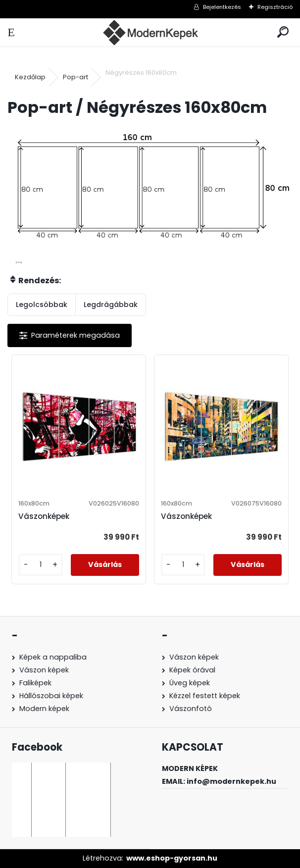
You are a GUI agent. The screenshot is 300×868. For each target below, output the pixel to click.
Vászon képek (44, 670)
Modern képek (44, 709)
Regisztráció (275, 7)
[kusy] (41, 565)
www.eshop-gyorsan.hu (172, 858)
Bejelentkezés (222, 7)
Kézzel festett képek (205, 696)
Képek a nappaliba (53, 657)
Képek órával (192, 670)
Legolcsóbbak (42, 305)
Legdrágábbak (111, 305)
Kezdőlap (30, 77)
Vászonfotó (191, 709)
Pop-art (75, 77)
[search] (283, 32)
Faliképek (35, 683)
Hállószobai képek (51, 696)
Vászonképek (44, 516)
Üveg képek (190, 683)
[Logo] (150, 32)
